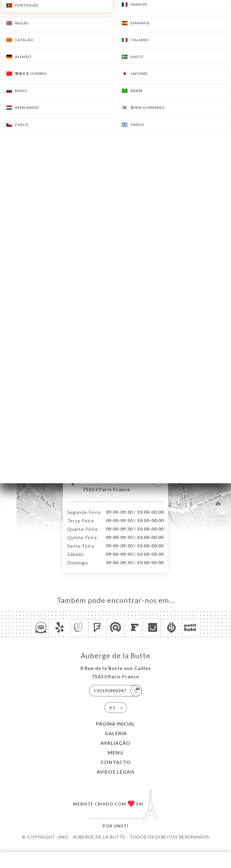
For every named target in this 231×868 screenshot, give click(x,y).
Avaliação (115, 749)
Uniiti (121, 832)
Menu (115, 759)
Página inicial (116, 730)
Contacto (116, 768)
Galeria (116, 740)
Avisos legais (116, 778)
